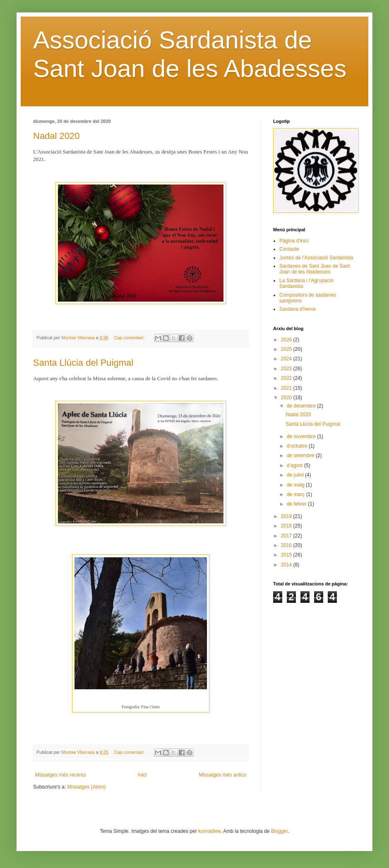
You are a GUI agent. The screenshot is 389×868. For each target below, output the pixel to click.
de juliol (296, 475)
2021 (287, 388)
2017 (287, 536)
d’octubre (298, 446)
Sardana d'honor (298, 309)
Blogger (280, 831)
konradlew (209, 831)
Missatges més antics (222, 775)
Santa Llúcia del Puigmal (83, 363)
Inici (142, 775)
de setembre (301, 456)
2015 (287, 555)
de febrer (297, 504)
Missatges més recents (61, 775)
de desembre (302, 406)
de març (297, 494)
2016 (287, 545)
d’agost (295, 465)
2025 (287, 349)
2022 (287, 378)
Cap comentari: (130, 338)
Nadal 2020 (56, 136)
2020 (287, 398)
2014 (287, 565)
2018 (287, 526)
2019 (287, 516)
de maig (296, 485)
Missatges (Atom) (86, 787)
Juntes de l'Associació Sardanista (316, 258)
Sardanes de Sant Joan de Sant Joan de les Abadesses (315, 269)
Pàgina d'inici (294, 241)
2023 (287, 369)
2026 (287, 340)
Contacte (289, 249)
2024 (287, 359)
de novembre (302, 436)
